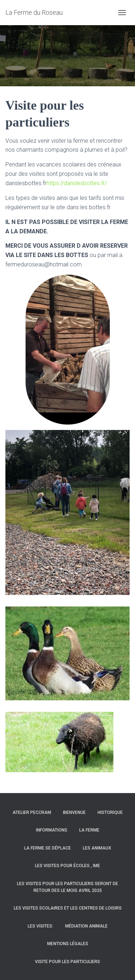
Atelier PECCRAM (32, 812)
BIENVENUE (74, 812)
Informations (52, 830)
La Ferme (89, 830)
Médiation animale (86, 926)
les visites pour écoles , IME (67, 866)
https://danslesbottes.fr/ (77, 183)
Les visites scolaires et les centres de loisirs (68, 908)
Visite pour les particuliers (67, 962)
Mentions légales (68, 944)
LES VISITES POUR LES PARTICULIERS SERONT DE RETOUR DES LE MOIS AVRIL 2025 (67, 887)
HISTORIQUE (110, 812)
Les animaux (97, 848)
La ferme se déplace (48, 848)
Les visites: (40, 926)
